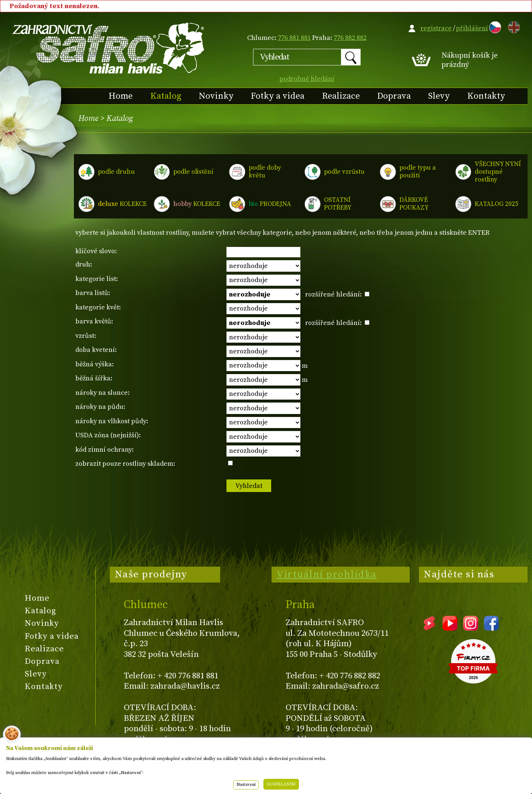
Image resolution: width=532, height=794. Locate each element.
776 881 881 (294, 38)
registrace (436, 28)
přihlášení (472, 28)
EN (512, 26)
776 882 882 (350, 38)
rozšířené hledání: (337, 294)
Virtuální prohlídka (327, 574)
